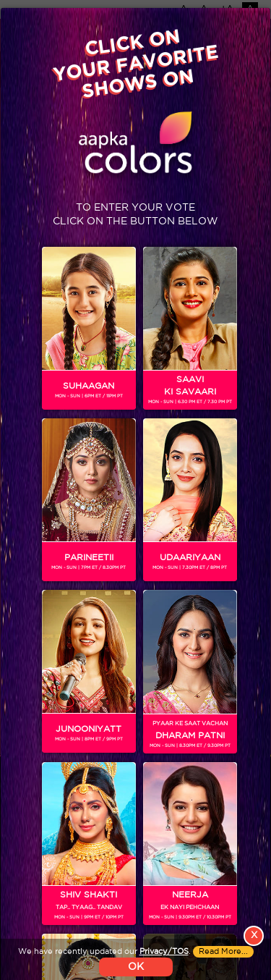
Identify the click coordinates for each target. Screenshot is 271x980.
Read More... (223, 963)
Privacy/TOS (164, 963)
